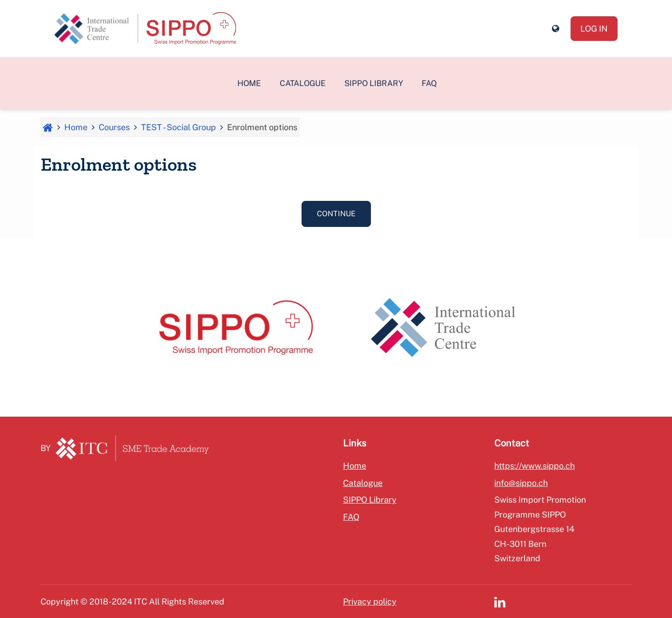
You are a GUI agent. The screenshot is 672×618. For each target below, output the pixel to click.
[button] (555, 29)
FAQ (429, 83)
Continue (336, 214)
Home (249, 83)
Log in (594, 29)
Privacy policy (370, 601)
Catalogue (303, 83)
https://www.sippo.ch (534, 466)
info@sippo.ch (521, 483)
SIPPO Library (374, 83)
